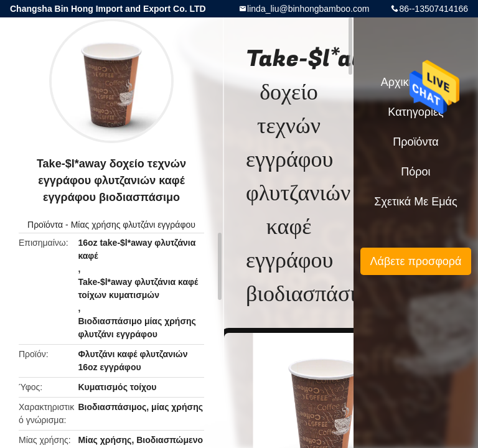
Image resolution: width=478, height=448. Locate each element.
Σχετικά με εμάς (415, 202)
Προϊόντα (45, 225)
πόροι (415, 172)
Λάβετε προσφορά (415, 261)
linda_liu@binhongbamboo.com (308, 9)
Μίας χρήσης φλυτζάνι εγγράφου (133, 225)
